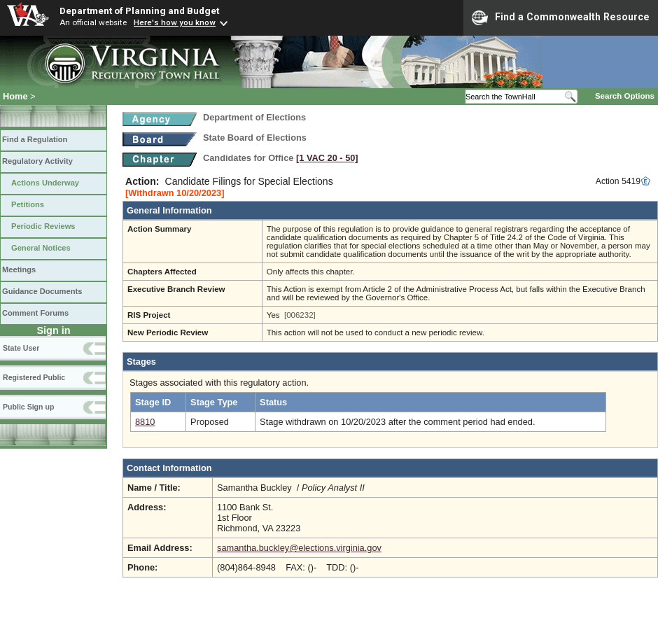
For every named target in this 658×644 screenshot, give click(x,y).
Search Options (625, 96)
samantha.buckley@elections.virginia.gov (299, 548)
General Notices (41, 248)
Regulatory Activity (37, 161)
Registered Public (34, 377)
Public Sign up (28, 407)
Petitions (28, 204)
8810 (145, 422)
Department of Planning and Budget (139, 10)
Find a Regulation (35, 139)
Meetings (19, 269)
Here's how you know (175, 22)
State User (21, 348)
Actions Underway (45, 183)
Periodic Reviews (43, 226)
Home (15, 96)
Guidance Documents (42, 291)
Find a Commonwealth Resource (561, 17)
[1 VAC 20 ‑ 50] (327, 158)
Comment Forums (35, 313)
